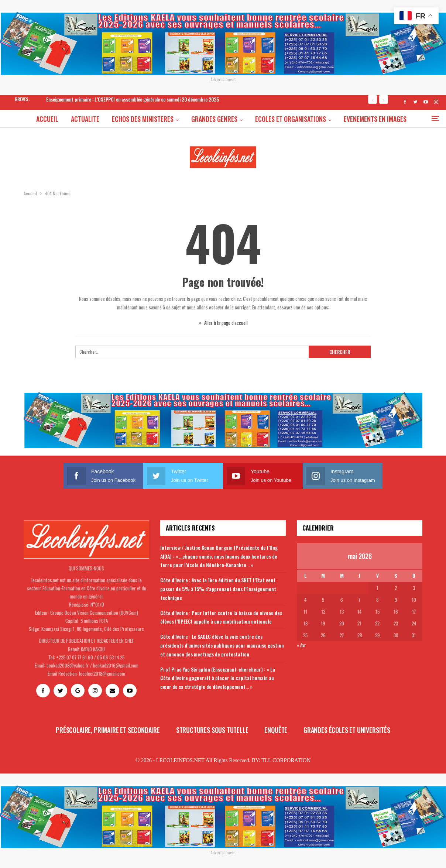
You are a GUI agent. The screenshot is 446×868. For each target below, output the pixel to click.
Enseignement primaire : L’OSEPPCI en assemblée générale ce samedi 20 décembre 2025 (133, 99)
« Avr (301, 645)
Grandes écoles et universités (347, 730)
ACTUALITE (105, 119)
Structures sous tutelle (212, 730)
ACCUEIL (66, 119)
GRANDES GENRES (237, 119)
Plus (375, 119)
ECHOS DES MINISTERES (164, 119)
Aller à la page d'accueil (223, 323)
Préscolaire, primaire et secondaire (108, 730)
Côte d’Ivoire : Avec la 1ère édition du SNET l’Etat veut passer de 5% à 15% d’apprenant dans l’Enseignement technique (218, 589)
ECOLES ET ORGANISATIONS (314, 119)
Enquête (276, 730)
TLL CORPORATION (286, 760)
